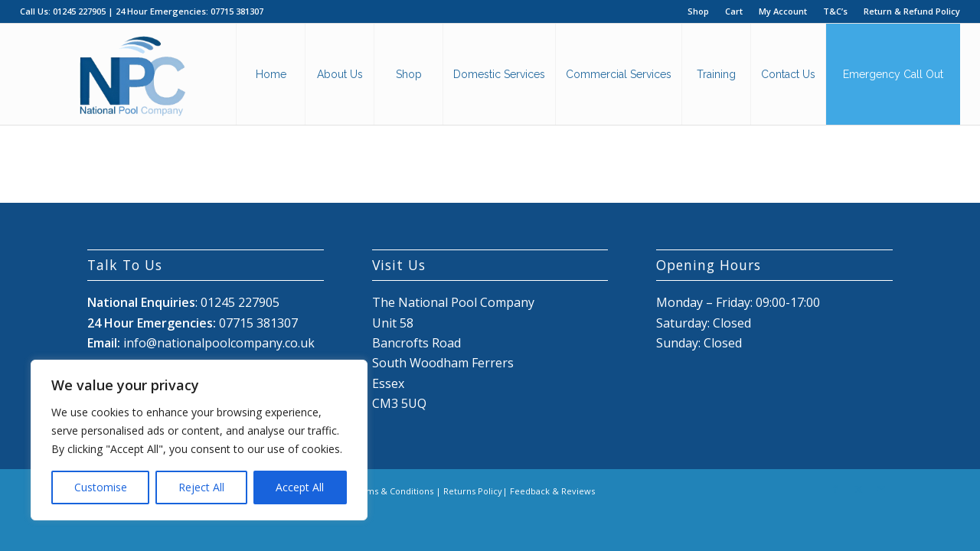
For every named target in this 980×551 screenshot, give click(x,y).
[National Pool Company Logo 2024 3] (132, 74)
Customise (101, 487)
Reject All (201, 487)
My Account (783, 11)
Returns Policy (473, 491)
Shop (698, 11)
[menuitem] (699, 11)
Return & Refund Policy (912, 11)
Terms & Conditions (392, 491)
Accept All (300, 487)
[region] (199, 440)
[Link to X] (858, 489)
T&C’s (835, 11)
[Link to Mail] (881, 489)
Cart (734, 11)
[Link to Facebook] (835, 489)
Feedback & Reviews (552, 491)
